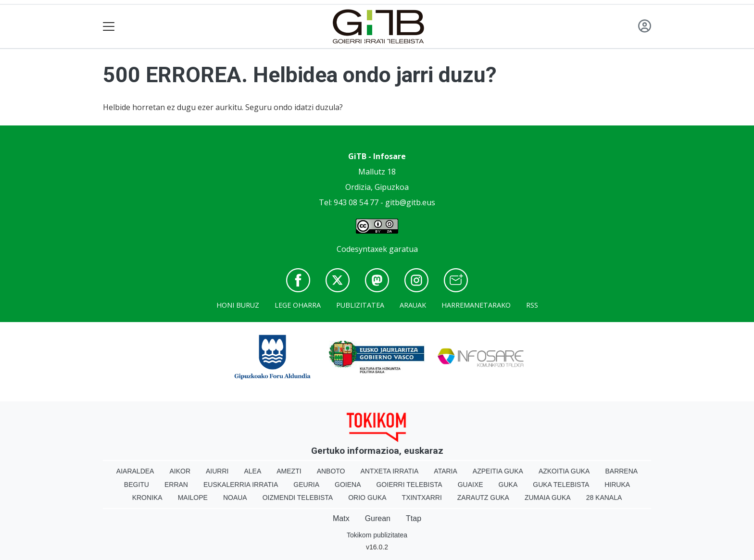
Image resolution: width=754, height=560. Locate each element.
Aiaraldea (135, 471)
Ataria (446, 471)
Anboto (331, 471)
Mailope (193, 498)
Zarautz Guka (483, 498)
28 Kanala (604, 498)
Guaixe (471, 485)
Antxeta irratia (390, 471)
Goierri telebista (409, 485)
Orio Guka (367, 498)
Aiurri (217, 471)
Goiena (348, 485)
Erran (176, 485)
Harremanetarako (476, 305)
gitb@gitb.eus (410, 202)
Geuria (306, 485)
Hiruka (617, 485)
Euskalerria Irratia (241, 485)
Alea (252, 471)
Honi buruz (238, 305)
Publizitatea (360, 305)
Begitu (137, 485)
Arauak (413, 305)
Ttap (414, 518)
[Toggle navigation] (109, 27)
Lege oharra (298, 305)
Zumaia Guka (548, 498)
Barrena (621, 471)
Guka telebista (561, 485)
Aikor (180, 471)
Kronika (147, 498)
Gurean (378, 518)
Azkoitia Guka (564, 471)
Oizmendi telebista (298, 498)
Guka (508, 485)
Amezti (289, 471)
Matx (341, 518)
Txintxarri (422, 498)
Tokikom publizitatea (377, 535)
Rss (532, 305)
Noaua (235, 498)
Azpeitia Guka (498, 471)
